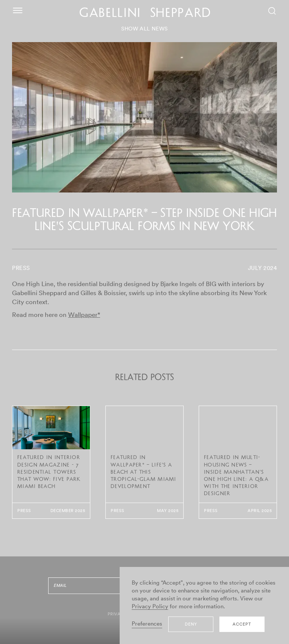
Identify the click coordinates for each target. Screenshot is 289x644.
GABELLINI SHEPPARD (145, 14)
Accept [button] (242, 624)
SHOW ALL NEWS (144, 29)
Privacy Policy (150, 607)
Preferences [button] (147, 624)
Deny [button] (191, 624)
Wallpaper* (84, 315)
